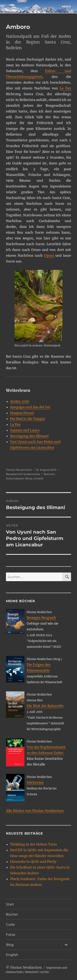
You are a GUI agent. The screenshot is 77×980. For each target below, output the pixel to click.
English (12, 955)
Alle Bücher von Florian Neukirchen (35, 811)
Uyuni (49, 255)
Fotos (11, 935)
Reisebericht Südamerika (23, 474)
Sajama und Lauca (25, 430)
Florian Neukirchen (19, 470)
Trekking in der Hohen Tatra (33, 844)
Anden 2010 (20, 401)
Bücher (12, 914)
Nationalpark (15, 478)
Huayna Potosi (22, 413)
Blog (10, 945)
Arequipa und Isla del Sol (30, 407)
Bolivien (49, 474)
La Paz (65, 88)
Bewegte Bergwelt (41, 618)
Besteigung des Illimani (29, 436)
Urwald (38, 478)
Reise (29, 478)
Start (10, 904)
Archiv (45, 972)
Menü (66, 6)
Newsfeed (31, 972)
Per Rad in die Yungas (28, 419)
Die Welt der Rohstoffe (45, 706)
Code (10, 924)
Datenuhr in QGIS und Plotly (33, 862)
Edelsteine (35, 782)
